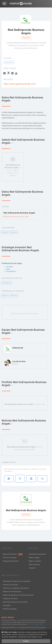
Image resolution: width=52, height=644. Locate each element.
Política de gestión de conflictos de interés (18, 595)
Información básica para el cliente (15, 602)
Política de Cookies (10, 609)
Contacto (32, 568)
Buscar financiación (13, 554)
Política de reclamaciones (12, 592)
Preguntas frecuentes (11, 561)
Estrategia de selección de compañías (17, 581)
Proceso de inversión (10, 585)
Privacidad (7, 605)
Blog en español (35, 561)
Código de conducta (10, 599)
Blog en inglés (34, 558)
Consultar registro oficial (35, 624)
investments (9, 62)
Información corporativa (37, 554)
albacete (14, 232)
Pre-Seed (10, 267)
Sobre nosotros (34, 564)
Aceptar (26, 641)
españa (5, 232)
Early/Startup (11, 271)
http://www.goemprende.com (20, 84)
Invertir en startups (10, 558)
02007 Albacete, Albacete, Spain (16, 217)
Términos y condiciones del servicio (16, 588)
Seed (8, 269)
